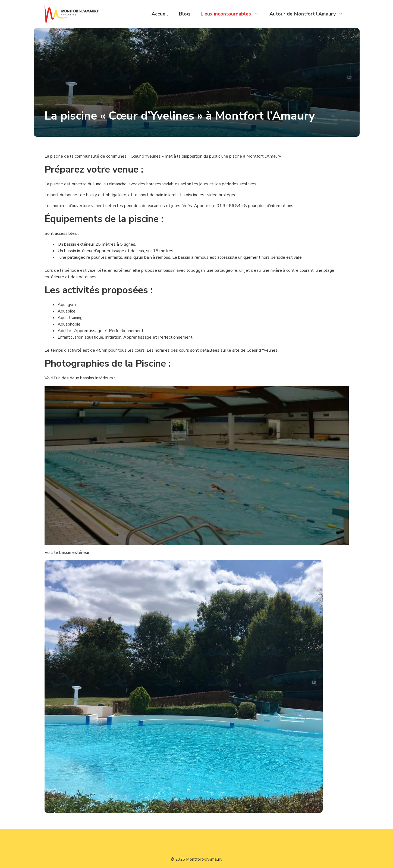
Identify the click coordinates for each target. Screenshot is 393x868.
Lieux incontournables (232, 14)
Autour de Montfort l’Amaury (309, 14)
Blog (184, 14)
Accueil (160, 14)
